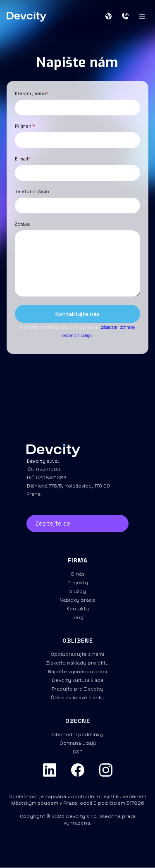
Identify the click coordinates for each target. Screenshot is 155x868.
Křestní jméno (32, 93)
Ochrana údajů (78, 743)
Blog (78, 617)
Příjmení (25, 126)
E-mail (23, 159)
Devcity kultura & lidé (78, 680)
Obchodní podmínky (77, 734)
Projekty (78, 583)
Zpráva (22, 224)
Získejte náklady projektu (77, 663)
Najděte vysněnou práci (77, 672)
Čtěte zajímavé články (78, 698)
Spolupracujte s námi (77, 654)
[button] (112, 17)
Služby (77, 591)
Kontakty (78, 609)
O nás (78, 574)
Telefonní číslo (32, 191)
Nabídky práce (77, 600)
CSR (77, 752)
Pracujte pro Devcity (77, 689)
